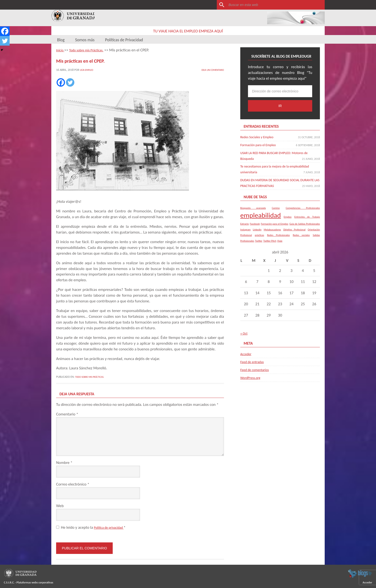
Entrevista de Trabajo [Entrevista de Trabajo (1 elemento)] (307, 220)
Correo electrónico (73, 484)
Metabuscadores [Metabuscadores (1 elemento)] (272, 233)
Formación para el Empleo (262, 144)
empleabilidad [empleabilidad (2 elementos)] (261, 219)
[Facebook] (61, 82)
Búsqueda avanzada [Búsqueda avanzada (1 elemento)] (253, 212)
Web (60, 505)
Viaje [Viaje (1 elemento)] (280, 244)
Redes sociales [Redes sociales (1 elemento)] (301, 239)
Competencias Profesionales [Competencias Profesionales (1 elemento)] (303, 212)
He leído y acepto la (94, 527)
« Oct (245, 337)
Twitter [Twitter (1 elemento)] (259, 244)
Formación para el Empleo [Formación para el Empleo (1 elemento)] (275, 227)
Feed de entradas (254, 365)
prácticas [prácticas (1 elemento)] (259, 239)
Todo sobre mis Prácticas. (92, 376)
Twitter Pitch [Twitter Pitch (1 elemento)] (270, 244)
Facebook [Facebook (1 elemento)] (255, 227)
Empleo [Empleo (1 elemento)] (288, 220)
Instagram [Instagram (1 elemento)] (245, 233)
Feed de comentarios (257, 373)
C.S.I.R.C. (9, 582)
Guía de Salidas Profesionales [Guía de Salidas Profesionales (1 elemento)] (305, 227)
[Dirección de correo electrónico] (280, 91)
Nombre (64, 462)
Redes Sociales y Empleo (260, 136)
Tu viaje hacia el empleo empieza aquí (188, 31)
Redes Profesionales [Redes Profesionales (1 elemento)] (279, 239)
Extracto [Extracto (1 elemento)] (245, 227)
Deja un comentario (211, 69)
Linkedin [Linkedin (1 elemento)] (257, 233)
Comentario (67, 414)
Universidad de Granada (73, 18)
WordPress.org (252, 381)
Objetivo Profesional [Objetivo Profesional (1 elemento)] (294, 233)
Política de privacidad (112, 527)
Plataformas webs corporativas (35, 582)
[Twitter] (70, 82)
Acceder (247, 357)
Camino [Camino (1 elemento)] (276, 212)
